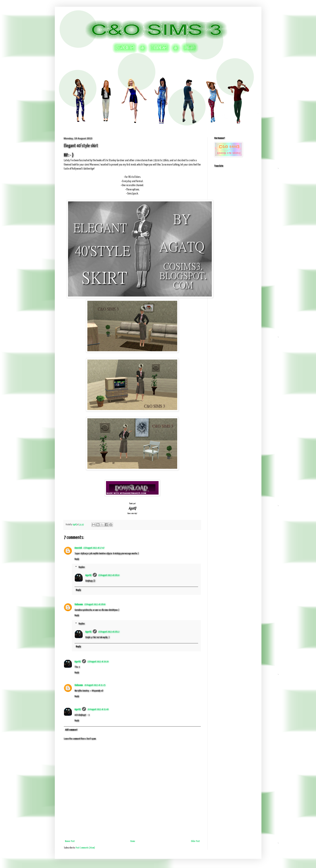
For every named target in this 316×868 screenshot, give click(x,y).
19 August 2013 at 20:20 (98, 662)
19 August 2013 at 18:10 (109, 575)
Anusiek (78, 548)
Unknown (79, 604)
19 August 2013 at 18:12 (109, 632)
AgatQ (88, 575)
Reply (77, 559)
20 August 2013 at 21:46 (98, 709)
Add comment (71, 730)
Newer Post (70, 841)
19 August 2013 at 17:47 (94, 548)
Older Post (195, 841)
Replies (82, 567)
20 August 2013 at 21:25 (95, 685)
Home (133, 841)
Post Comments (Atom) (85, 848)
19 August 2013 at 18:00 (95, 604)
